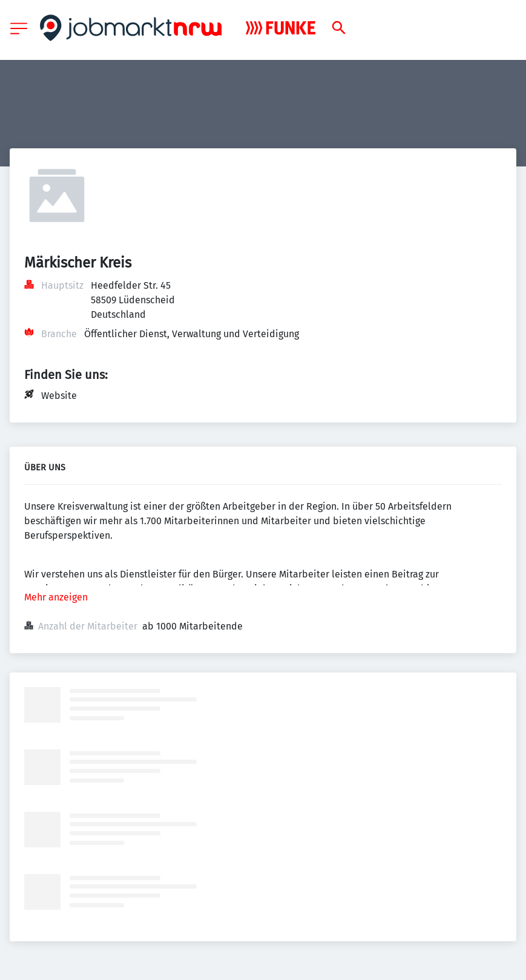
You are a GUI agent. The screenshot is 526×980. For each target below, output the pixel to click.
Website (59, 396)
